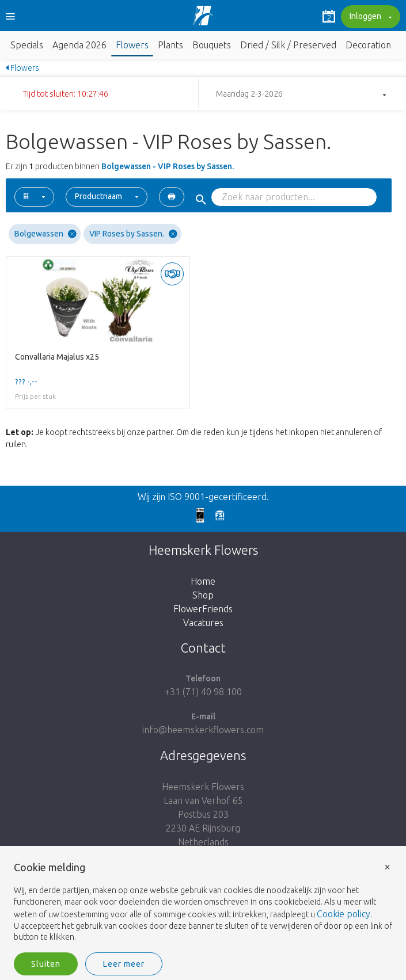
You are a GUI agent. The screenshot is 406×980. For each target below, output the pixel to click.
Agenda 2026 (79, 45)
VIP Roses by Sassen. (133, 234)
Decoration (368, 45)
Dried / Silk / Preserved (288, 45)
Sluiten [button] (46, 964)
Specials (27, 45)
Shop (203, 595)
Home (203, 581)
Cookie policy (344, 914)
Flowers (132, 45)
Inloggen (369, 17)
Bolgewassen (45, 234)
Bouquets (212, 45)
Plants (170, 45)
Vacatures (203, 623)
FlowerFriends (203, 609)
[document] (203, 903)
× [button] (388, 866)
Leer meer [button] (124, 964)
